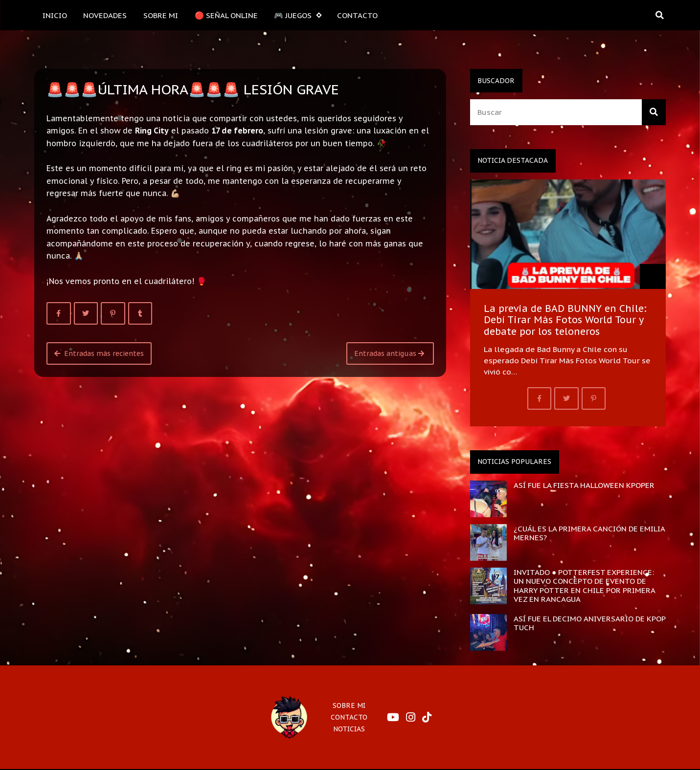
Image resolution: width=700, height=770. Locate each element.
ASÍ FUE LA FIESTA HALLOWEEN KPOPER (584, 485)
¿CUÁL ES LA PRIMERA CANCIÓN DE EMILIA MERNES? (589, 533)
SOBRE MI (161, 15)
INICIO (55, 15)
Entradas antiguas (389, 353)
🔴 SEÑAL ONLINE (226, 15)
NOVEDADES (105, 15)
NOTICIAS (349, 729)
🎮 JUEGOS (297, 15)
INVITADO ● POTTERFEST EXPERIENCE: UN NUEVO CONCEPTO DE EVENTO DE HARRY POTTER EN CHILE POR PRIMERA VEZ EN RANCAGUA (584, 585)
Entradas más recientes (99, 353)
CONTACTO (357, 15)
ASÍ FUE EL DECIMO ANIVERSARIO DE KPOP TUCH (589, 623)
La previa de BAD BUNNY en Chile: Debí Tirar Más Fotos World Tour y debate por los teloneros (565, 320)
